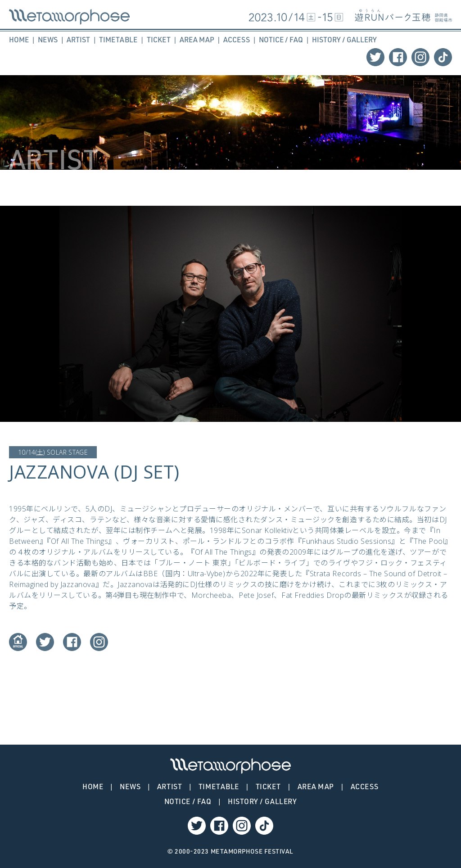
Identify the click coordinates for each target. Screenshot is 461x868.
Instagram (420, 57)
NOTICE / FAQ (281, 40)
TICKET (159, 40)
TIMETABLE (118, 40)
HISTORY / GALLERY (344, 40)
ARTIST (78, 40)
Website (18, 642)
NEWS (48, 40)
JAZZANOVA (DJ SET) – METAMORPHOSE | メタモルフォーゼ (69, 17)
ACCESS (237, 40)
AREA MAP (197, 40)
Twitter (375, 57)
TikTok (443, 57)
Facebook (398, 57)
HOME (19, 40)
